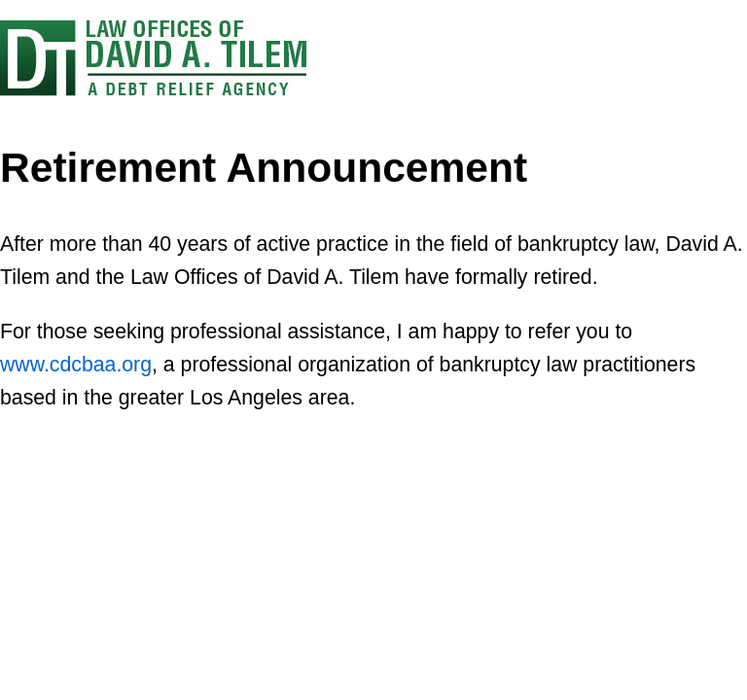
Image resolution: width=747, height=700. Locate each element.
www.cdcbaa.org (76, 365)
